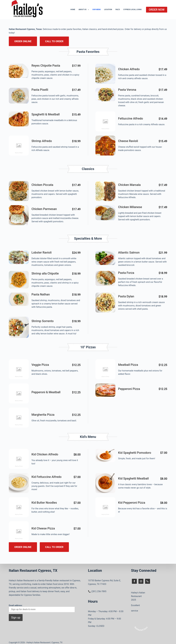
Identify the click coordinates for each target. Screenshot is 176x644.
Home (73, 10)
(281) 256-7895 (99, 588)
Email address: (42, 605)
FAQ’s (118, 10)
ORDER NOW (157, 10)
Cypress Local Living (132, 10)
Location (108, 10)
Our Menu (97, 10)
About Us (84, 10)
